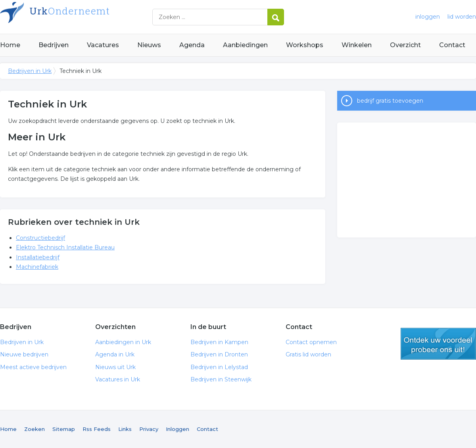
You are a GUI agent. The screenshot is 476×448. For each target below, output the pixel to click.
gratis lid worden (438, 344)
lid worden (462, 17)
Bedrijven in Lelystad (219, 367)
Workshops (305, 45)
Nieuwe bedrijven (24, 354)
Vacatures (103, 45)
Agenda (192, 45)
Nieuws (149, 45)
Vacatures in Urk (118, 379)
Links (125, 429)
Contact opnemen (311, 342)
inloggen (428, 17)
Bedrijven (54, 45)
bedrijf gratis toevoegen (390, 101)
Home (10, 45)
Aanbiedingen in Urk (123, 342)
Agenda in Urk (115, 354)
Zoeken (35, 429)
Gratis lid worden (308, 354)
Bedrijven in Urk (99, 17)
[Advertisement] (407, 180)
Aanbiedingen (245, 45)
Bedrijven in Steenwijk (221, 379)
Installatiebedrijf (38, 257)
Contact (452, 45)
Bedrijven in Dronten (219, 354)
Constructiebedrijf (40, 238)
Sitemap (64, 429)
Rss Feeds (97, 429)
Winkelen (357, 45)
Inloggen (178, 429)
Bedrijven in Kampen (219, 342)
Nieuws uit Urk (115, 367)
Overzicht (405, 45)
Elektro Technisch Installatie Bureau (65, 247)
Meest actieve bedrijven (33, 367)
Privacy (149, 429)
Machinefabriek (37, 267)
